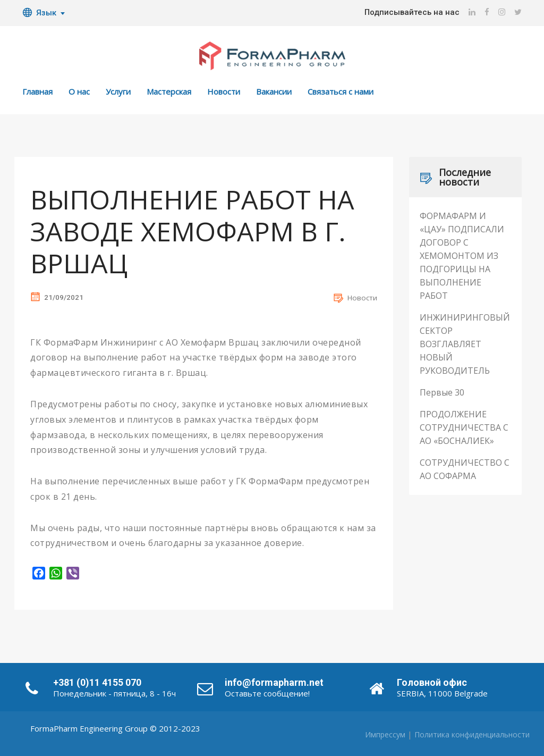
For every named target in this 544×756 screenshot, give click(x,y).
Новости (224, 91)
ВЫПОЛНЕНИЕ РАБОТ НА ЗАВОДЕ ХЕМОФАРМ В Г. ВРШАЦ (192, 231)
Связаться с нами (341, 91)
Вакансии (274, 91)
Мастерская (169, 91)
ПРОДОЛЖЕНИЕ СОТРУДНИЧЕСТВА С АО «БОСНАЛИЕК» (464, 427)
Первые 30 (442, 392)
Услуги (118, 91)
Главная (37, 91)
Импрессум (385, 734)
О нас (79, 91)
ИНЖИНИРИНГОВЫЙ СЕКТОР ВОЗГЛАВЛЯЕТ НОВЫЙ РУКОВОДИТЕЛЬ (465, 344)
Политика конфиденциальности (472, 734)
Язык (39, 13)
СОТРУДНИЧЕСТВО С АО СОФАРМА (465, 469)
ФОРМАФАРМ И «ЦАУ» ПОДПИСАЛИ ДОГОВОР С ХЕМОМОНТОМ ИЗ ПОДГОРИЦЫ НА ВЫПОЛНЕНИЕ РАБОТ (462, 256)
